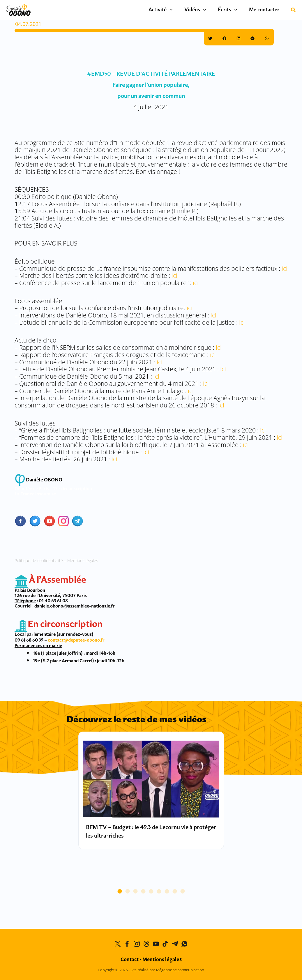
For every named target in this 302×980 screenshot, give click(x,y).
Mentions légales (83, 560)
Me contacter (266, 10)
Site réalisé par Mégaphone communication (167, 970)
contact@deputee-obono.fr (76, 640)
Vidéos (203, 10)
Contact (130, 960)
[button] (180, 10)
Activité (171, 10)
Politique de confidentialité (39, 560)
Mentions (162, 960)
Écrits (232, 10)
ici (285, 269)
